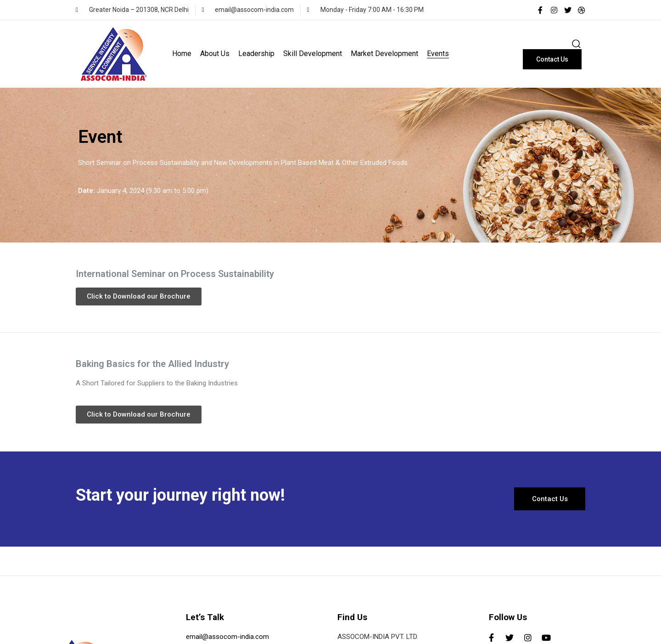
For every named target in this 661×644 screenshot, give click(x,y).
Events (438, 54)
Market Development (384, 54)
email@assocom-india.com (227, 637)
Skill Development (313, 54)
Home (182, 54)
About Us (215, 54)
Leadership (256, 54)
